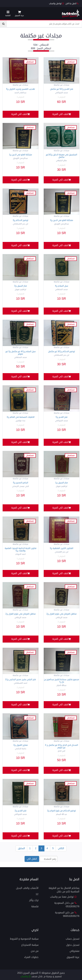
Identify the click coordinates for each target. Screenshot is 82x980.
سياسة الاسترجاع (30, 945)
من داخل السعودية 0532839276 (67, 905)
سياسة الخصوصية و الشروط (24, 939)
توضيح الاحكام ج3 (20, 220)
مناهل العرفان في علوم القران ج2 (61, 614)
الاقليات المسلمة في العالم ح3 (21, 417)
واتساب (26, 976)
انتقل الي (32, 859)
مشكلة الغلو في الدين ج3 (62, 220)
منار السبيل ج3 (21, 286)
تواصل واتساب (56, 4)
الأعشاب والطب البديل (27, 888)
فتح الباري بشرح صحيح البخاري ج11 (20, 680)
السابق (21, 848)
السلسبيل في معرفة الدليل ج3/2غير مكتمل (61, 156)
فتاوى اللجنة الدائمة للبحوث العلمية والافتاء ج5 (21, 549)
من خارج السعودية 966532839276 (67, 914)
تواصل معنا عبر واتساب (63, 897)
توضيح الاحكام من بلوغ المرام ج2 (61, 811)
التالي (61, 848)
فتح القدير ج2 (20, 811)
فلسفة (35, 906)
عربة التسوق (73, 957)
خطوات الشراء (31, 957)
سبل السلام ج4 (62, 286)
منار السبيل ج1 (61, 483)
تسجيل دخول (73, 945)
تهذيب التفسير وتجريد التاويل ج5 (21, 89)
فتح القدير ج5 (62, 417)
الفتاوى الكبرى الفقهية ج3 (61, 548)
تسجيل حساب (73, 939)
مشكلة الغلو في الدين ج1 (20, 155)
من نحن (35, 951)
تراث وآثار (34, 900)
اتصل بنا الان (72, 4)
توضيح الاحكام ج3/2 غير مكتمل (62, 352)
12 (37, 894)
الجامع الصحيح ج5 (21, 483)
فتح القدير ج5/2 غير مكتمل (62, 89)
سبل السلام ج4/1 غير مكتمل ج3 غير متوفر (21, 353)
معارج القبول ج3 (21, 745)
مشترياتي (74, 951)
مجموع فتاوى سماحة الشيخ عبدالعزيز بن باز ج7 (61, 681)
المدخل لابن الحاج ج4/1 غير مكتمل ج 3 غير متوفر (61, 746)
